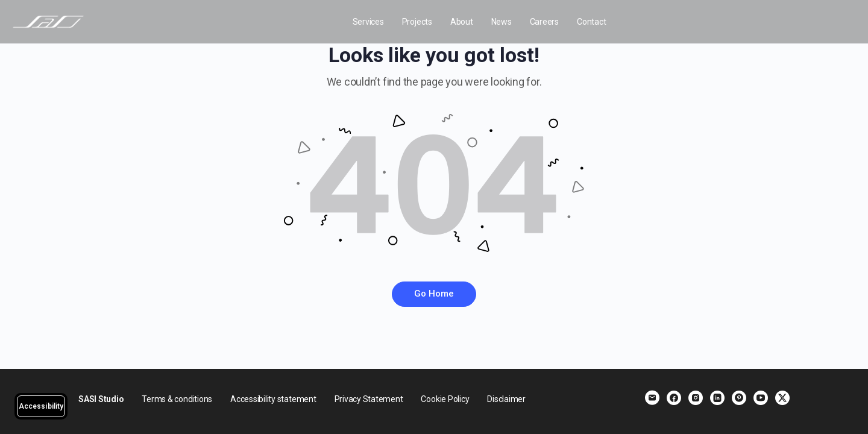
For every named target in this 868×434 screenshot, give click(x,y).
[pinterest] (739, 398)
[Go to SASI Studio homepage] (48, 20)
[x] (782, 398)
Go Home (434, 294)
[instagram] (696, 398)
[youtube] (761, 398)
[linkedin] (717, 398)
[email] (652, 398)
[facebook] (674, 398)
